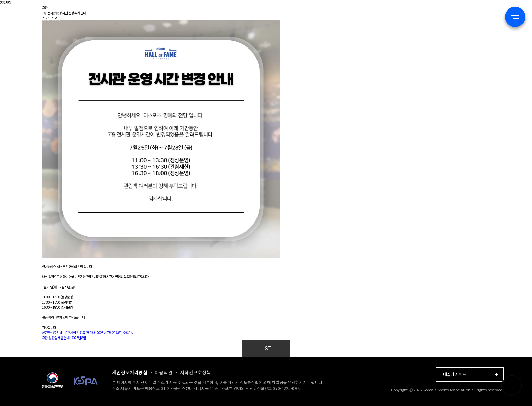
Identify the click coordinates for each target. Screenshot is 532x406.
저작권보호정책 (195, 372)
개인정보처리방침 (130, 372)
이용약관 (164, 372)
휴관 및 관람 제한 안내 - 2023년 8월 (64, 338)
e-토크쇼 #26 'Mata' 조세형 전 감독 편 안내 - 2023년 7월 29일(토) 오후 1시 (88, 333)
